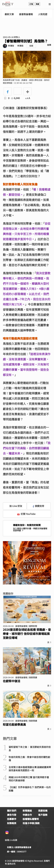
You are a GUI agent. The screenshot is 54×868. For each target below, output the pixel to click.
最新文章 (9, 14)
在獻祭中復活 (12, 681)
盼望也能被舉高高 (14, 724)
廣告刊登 (12, 815)
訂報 (31, 4)
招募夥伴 (12, 819)
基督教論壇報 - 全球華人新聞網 (8, 4)
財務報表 (12, 823)
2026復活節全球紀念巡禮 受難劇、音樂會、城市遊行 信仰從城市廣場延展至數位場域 (27, 634)
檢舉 (49, 45)
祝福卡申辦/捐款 (31, 823)
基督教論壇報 (26, 14)
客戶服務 (43, 815)
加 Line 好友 (14, 506)
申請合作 (27, 815)
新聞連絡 (27, 811)
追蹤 (31, 46)
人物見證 (43, 14)
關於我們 (12, 811)
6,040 (15, 98)
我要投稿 (43, 811)
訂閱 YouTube (26, 514)
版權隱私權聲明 (31, 819)
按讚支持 (38, 506)
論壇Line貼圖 (11, 840)
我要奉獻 (18, 530)
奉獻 (37, 4)
